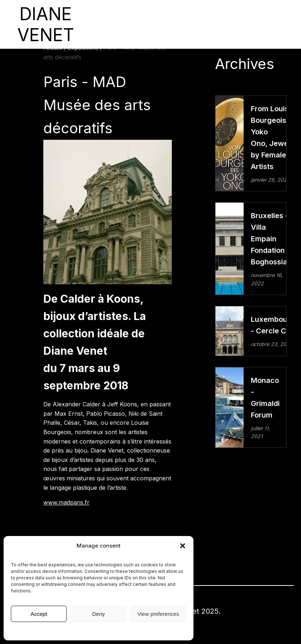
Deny (98, 614)
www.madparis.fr (66, 502)
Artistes (125, 24)
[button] (183, 546)
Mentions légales (99, 630)
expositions (99, 24)
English (261, 24)
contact (241, 24)
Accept (39, 614)
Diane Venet (214, 24)
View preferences (158, 614)
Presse (184, 24)
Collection (153, 24)
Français (282, 24)
